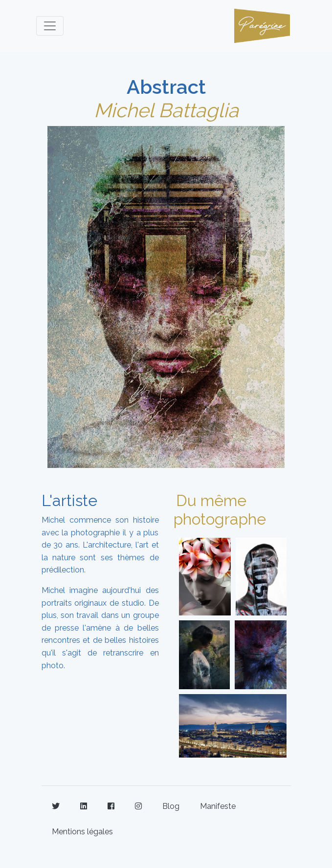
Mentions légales (82, 832)
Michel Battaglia (166, 110)
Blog (171, 806)
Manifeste (218, 806)
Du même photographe (220, 510)
